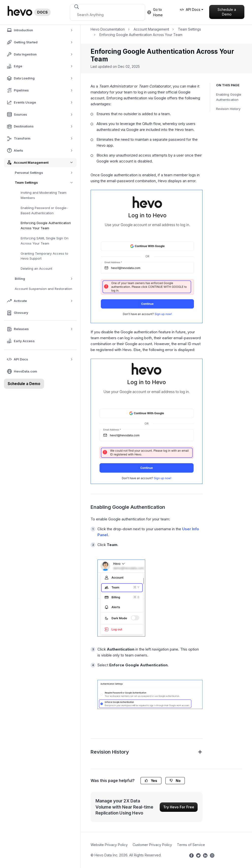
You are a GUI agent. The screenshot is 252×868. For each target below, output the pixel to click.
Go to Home (155, 12)
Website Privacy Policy (109, 845)
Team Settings (46, 183)
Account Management (151, 29)
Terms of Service (191, 845)
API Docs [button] (190, 9)
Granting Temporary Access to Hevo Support (44, 256)
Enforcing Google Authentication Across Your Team (46, 225)
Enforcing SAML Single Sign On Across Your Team (45, 241)
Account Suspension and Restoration (43, 289)
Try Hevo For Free (179, 807)
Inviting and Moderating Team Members (44, 195)
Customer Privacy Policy (152, 845)
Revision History (228, 109)
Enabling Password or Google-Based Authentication (44, 210)
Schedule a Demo (227, 12)
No (175, 781)
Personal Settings (45, 173)
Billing (45, 279)
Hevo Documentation (108, 29)
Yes (151, 781)
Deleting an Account (36, 268)
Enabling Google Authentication (229, 97)
